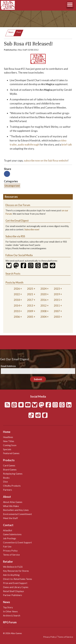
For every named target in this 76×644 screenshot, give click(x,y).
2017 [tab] (30, 300)
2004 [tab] (44, 317)
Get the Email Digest (17, 221)
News (11, 32)
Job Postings (10, 538)
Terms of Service (11, 555)
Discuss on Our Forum (18, 205)
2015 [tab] (57, 300)
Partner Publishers (13, 595)
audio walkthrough (28, 145)
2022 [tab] (17, 294)
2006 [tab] (17, 317)
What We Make (11, 506)
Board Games (10, 470)
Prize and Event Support (15, 583)
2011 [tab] (57, 306)
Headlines (8, 437)
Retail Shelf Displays (14, 591)
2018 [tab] (17, 300)
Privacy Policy (10, 551)
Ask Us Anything (11, 575)
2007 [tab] (57, 311)
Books (6, 478)
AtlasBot (8, 530)
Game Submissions (12, 534)
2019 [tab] (57, 294)
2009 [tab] (30, 311)
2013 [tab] (30, 306)
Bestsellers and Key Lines (16, 510)
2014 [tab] (17, 306)
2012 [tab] (44, 306)
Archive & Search (12, 615)
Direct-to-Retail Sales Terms (18, 579)
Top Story (8, 607)
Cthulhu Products (12, 486)
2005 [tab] (30, 317)
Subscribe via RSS (15, 236)
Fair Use (7, 547)
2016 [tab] (44, 300)
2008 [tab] (44, 311)
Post (19, 32)
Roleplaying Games (13, 474)
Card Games (9, 465)
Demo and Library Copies (16, 587)
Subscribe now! (32, 229)
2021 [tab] (30, 294)
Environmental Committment (17, 514)
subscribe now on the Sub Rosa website (46, 161)
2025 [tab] (30, 289)
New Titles (9, 441)
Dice (5, 482)
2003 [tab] (57, 317)
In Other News (10, 611)
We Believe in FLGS (13, 567)
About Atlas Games (13, 502)
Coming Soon (10, 445)
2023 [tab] (57, 289)
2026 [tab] (17, 289)
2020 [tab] (44, 294)
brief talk (67, 145)
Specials (7, 449)
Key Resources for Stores (16, 571)
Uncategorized (12, 186)
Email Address (8, 366)
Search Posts (13, 274)
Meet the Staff (10, 518)
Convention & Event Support (17, 542)
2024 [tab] (44, 289)
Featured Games (11, 453)
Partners (8, 490)
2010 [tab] (17, 311)
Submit (38, 379)
